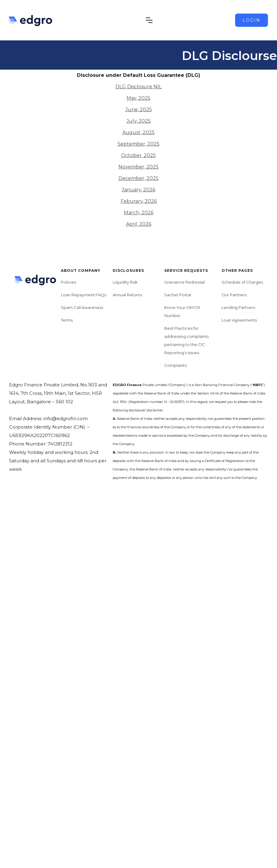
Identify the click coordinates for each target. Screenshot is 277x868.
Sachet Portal (178, 295)
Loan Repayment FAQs (83, 295)
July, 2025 (139, 121)
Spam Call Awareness (82, 307)
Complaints (175, 365)
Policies (68, 282)
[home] (36, 20)
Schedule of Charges (242, 282)
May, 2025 (138, 98)
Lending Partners (238, 307)
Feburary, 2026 (139, 201)
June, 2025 (139, 110)
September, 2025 (138, 144)
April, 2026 (139, 224)
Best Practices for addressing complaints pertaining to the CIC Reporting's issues (186, 340)
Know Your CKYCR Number (182, 311)
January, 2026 (138, 190)
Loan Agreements (239, 320)
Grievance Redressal (184, 282)
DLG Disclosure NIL (138, 87)
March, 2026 (139, 213)
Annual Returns (127, 295)
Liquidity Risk (125, 282)
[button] (149, 20)
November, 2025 (138, 167)
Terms (67, 320)
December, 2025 (138, 178)
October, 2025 (138, 155)
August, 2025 (138, 132)
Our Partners (234, 295)
